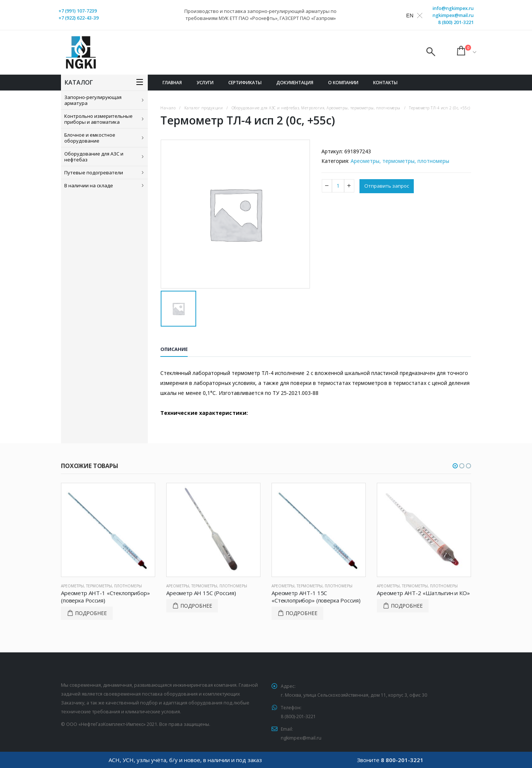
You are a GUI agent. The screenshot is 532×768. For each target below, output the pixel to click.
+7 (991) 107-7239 (78, 11)
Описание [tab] (174, 349)
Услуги (205, 83)
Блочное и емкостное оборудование (90, 138)
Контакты (385, 83)
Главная (172, 83)
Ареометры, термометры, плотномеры (400, 161)
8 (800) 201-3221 (456, 22)
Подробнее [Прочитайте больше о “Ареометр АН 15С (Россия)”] (196, 606)
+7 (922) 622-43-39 (79, 18)
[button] (455, 466)
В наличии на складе (89, 185)
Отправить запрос (388, 186)
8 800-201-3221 (402, 760)
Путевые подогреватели (94, 173)
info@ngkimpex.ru (453, 8)
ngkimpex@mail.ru (453, 15)
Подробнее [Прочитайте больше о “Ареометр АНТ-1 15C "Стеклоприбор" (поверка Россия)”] (301, 613)
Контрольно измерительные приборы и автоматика (98, 119)
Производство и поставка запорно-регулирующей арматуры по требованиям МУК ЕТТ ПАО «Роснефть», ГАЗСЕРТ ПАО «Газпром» (260, 15)
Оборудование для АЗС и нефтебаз (94, 157)
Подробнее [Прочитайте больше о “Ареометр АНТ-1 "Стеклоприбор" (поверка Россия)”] (91, 613)
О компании (343, 83)
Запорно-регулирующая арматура (93, 100)
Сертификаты (245, 83)
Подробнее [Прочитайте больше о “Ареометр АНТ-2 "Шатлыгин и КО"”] (407, 606)
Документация (295, 83)
